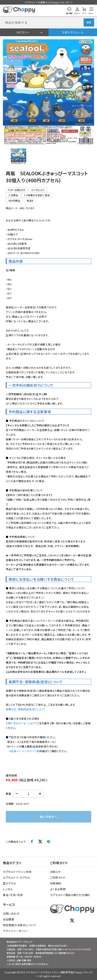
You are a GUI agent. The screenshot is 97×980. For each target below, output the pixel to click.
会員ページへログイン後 (25, 751)
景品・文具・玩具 (13, 895)
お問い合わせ (11, 913)
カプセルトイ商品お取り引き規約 (70, 895)
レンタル (8, 889)
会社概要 (9, 919)
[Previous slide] (6, 91)
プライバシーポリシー (16, 931)
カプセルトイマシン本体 (17, 872)
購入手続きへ (48, 817)
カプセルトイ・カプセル (17, 877)
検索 (89, 22)
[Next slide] (91, 91)
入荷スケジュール (73, 32)
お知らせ (55, 872)
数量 (8, 794)
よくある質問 (58, 889)
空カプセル (10, 883)
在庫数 (10, 804)
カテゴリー (23, 32)
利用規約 (56, 883)
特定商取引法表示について (20, 925)
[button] (19, 156)
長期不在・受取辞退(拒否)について (26, 709)
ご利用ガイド (58, 877)
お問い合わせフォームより (20, 723)
